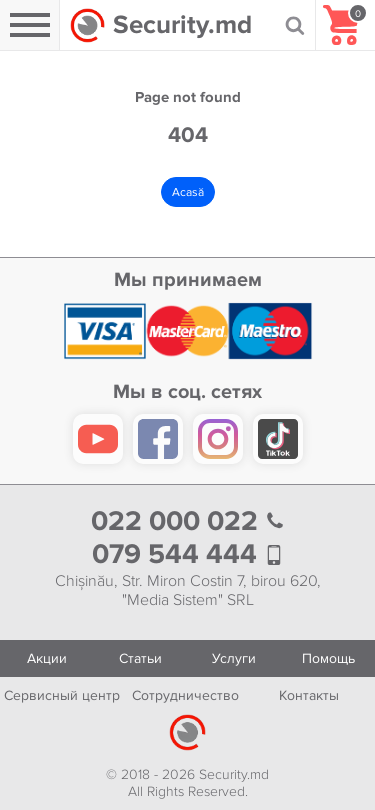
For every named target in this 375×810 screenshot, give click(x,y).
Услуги (234, 658)
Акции (47, 658)
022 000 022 (188, 521)
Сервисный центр (62, 695)
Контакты (309, 695)
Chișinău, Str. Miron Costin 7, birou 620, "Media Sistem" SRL (188, 591)
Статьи (140, 658)
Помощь (328, 658)
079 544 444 (188, 554)
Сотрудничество (185, 695)
